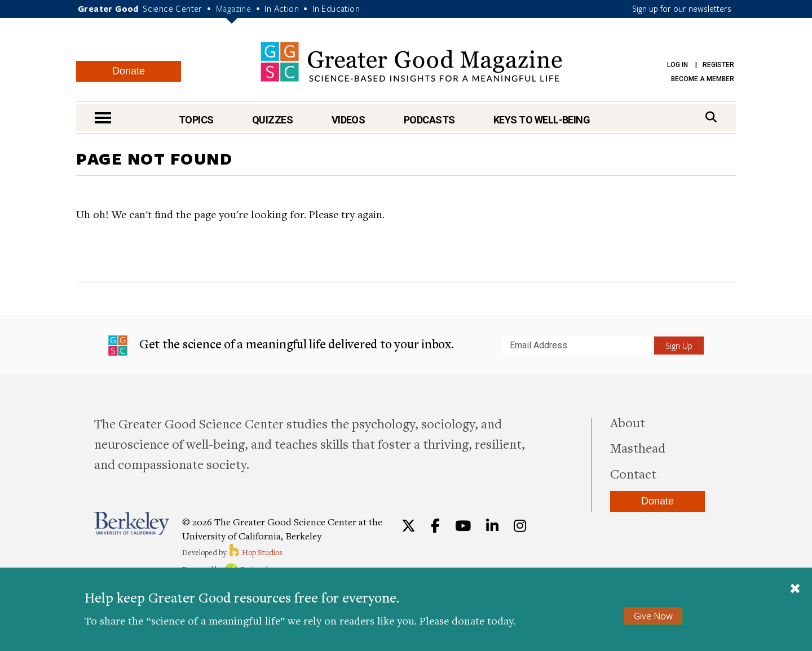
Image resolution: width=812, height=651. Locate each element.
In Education (336, 8)
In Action (282, 8)
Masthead (638, 448)
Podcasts (429, 120)
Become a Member (703, 79)
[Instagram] (520, 526)
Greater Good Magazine (411, 62)
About (628, 422)
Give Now (653, 616)
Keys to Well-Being (542, 120)
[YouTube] (463, 526)
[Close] (795, 590)
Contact (633, 473)
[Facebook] (435, 526)
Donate (129, 71)
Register (718, 65)
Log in (678, 65)
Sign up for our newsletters (682, 8)
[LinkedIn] (492, 526)
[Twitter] (409, 526)
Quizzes (272, 120)
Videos (348, 120)
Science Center (173, 8)
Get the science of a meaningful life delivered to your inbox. (281, 346)
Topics (196, 120)
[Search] (711, 117)
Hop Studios (255, 552)
